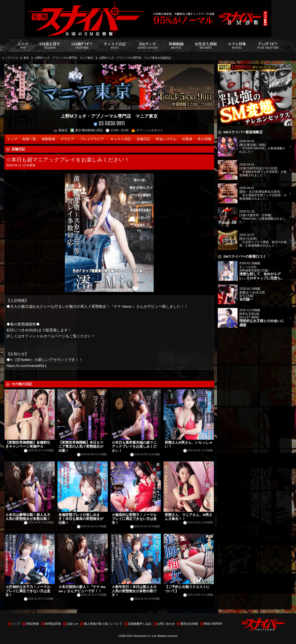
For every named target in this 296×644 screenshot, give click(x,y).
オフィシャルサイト (147, 130)
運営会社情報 (189, 624)
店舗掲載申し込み (140, 624)
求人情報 (204, 139)
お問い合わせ (166, 624)
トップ (23, 46)
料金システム (166, 139)
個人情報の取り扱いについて (103, 624)
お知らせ (72, 624)
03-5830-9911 (109, 123)
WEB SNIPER (213, 624)
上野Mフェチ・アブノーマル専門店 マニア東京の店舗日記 (135, 58)
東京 (26, 58)
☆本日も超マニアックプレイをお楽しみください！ (68, 160)
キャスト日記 (115, 46)
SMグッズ (147, 46)
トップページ (10, 58)
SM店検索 (32, 624)
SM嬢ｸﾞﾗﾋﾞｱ (82, 46)
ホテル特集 (237, 46)
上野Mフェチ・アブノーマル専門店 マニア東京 (64, 58)
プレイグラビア (92, 139)
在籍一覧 (29, 139)
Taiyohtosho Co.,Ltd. (145, 636)
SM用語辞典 (53, 624)
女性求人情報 (206, 46)
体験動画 (176, 46)
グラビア (67, 139)
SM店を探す (50, 46)
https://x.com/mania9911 (27, 366)
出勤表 (187, 139)
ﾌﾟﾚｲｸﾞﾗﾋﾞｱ (268, 46)
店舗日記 (143, 139)
